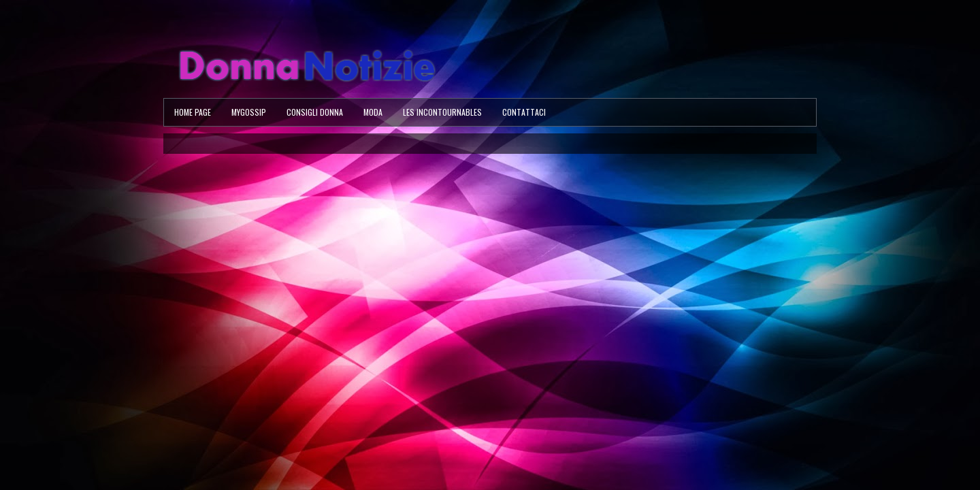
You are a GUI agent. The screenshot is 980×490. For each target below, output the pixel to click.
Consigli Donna (315, 112)
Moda (373, 112)
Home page (193, 112)
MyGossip (249, 112)
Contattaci (524, 112)
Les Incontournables (442, 112)
